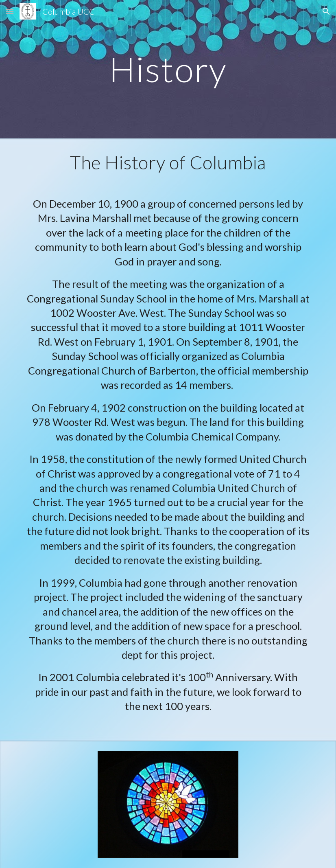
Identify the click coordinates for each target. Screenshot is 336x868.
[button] (10, 11)
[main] (168, 69)
